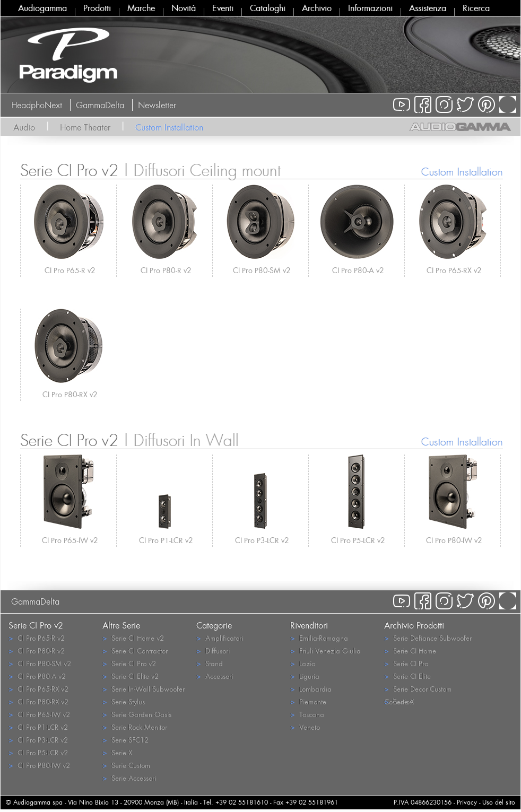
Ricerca (476, 8)
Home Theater (85, 127)
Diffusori (213, 651)
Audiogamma (42, 8)
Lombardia (311, 689)
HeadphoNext (37, 105)
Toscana (307, 714)
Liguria (305, 676)
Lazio (303, 663)
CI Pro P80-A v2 (358, 270)
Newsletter (157, 105)
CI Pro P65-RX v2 (454, 270)
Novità (184, 8)
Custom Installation (169, 127)
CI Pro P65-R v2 (70, 270)
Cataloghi (268, 8)
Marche (141, 8)
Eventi (223, 8)
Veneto (305, 727)
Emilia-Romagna (319, 638)
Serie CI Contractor (135, 651)
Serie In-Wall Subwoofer (144, 689)
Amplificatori (220, 638)
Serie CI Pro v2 (129, 663)
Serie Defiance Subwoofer (428, 638)
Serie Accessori (129, 778)
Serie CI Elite (407, 676)
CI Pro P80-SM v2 (262, 270)
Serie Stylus (124, 701)
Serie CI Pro (406, 663)
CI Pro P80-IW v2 (454, 540)
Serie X (117, 752)
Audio (24, 127)
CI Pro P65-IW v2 (70, 540)
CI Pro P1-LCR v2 (166, 540)
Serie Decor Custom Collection (418, 689)
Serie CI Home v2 (133, 638)
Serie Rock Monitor (135, 727)
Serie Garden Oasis (137, 714)
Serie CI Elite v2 (131, 676)
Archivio (317, 8)
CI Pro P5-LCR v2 (358, 540)
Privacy (467, 802)
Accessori (215, 676)
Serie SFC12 (125, 740)
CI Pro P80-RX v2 (70, 394)
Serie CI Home (410, 651)
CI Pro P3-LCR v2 (262, 540)
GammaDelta (100, 105)
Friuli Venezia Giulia (325, 651)
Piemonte (308, 701)
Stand (210, 663)
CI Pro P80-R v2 (166, 270)
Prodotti (97, 8)
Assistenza (428, 8)
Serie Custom (126, 765)
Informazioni (370, 8)
